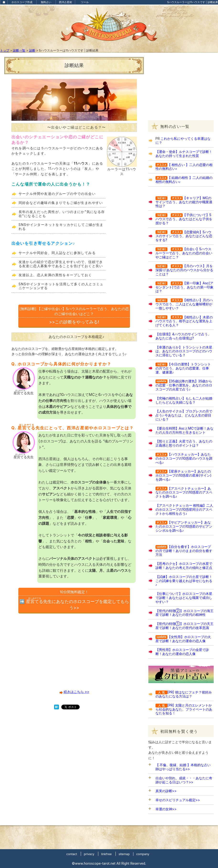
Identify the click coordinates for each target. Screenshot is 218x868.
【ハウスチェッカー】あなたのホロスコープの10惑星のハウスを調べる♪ (184, 458)
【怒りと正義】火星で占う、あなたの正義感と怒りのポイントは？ (184, 443)
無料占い (46, 2)
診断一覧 (19, 50)
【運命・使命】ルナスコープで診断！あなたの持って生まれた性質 (184, 154)
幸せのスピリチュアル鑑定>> (178, 800)
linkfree (106, 854)
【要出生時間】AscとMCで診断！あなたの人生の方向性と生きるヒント (185, 430)
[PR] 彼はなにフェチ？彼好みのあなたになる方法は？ (184, 694)
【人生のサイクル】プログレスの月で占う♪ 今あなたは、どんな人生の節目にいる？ (184, 415)
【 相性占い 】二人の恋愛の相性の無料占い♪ (184, 167)
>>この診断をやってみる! (74, 315)
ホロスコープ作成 (22, 2)
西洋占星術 (65, 2)
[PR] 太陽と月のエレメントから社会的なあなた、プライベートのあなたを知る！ (184, 709)
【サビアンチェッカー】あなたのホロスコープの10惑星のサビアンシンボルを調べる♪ (184, 526)
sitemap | (126, 854)
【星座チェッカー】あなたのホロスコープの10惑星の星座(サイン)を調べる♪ (184, 475)
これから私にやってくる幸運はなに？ (183, 140)
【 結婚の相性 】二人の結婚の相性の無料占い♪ (184, 180)
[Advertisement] (74, 654)
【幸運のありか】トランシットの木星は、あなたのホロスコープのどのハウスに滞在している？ (184, 351)
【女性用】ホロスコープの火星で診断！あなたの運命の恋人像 (183, 639)
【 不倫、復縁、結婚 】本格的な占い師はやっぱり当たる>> (183, 767)
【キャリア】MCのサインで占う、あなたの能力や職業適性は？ (184, 202)
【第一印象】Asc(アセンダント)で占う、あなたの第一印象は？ (184, 287)
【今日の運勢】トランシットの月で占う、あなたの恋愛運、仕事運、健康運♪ (183, 368)
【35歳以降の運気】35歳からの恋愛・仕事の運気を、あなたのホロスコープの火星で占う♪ (184, 385)
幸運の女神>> (166, 809)
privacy (89, 854)
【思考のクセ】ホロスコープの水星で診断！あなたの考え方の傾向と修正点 (184, 566)
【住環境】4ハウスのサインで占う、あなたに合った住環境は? (183, 336)
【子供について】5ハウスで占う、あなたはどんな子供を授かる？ (184, 219)
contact (72, 854)
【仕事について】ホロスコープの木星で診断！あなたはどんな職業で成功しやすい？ (184, 598)
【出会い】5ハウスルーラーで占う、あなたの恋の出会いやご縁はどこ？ (184, 253)
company (143, 854)
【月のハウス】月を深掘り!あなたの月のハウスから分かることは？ (184, 270)
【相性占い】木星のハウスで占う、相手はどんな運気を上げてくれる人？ (184, 321)
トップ (5, 50)
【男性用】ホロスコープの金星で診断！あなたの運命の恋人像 (182, 652)
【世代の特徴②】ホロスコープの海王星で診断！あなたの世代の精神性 (184, 613)
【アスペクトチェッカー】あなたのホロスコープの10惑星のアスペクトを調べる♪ (184, 492)
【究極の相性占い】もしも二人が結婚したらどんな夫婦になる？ (184, 400)
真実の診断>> (166, 791)
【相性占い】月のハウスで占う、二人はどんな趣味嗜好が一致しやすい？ (184, 304)
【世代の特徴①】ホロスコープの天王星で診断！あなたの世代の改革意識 (184, 626)
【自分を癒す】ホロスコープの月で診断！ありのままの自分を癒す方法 (184, 551)
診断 (32, 50)
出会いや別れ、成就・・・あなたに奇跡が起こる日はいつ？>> (184, 780)
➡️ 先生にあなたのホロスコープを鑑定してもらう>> (74, 600)
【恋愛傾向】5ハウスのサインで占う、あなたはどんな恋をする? (184, 236)
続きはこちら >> (76, 692)
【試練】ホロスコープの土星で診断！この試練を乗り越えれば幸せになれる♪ (184, 581)
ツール (85, 2)
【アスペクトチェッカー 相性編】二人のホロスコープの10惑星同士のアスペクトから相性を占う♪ (184, 509)
